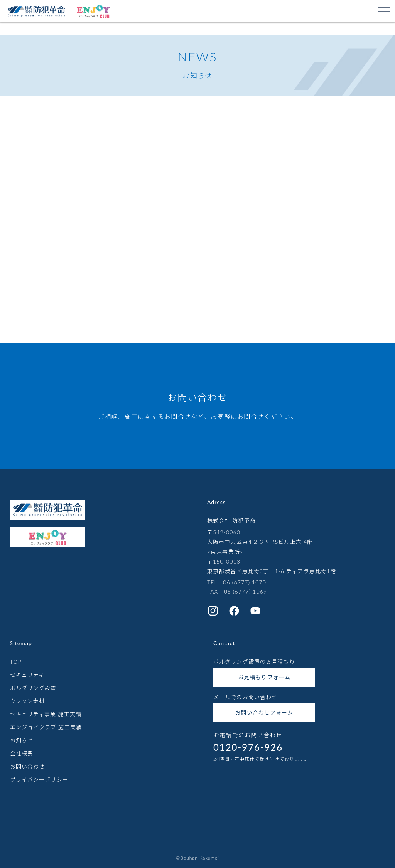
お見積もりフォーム (264, 677)
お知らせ (22, 740)
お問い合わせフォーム (264, 712)
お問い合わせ (28, 766)
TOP (16, 662)
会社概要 (22, 753)
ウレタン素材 (28, 701)
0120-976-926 (248, 747)
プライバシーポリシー (39, 780)
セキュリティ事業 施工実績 (46, 714)
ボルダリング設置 (33, 688)
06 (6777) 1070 (245, 582)
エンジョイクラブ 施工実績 (46, 727)
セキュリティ (27, 675)
